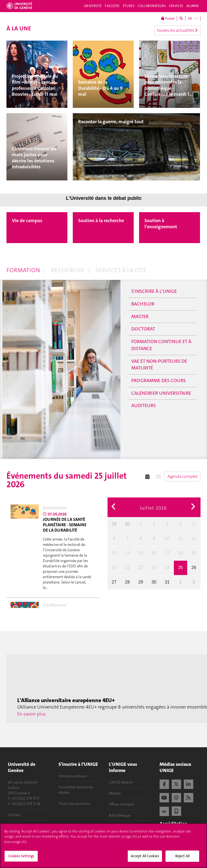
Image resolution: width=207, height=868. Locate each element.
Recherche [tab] (68, 270)
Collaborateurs (152, 6)
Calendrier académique (128, 826)
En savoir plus (32, 714)
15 (141, 553)
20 (114, 568)
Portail (168, 18)
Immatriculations (73, 776)
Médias (115, 793)
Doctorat (143, 329)
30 (127, 524)
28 (127, 582)
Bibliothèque (120, 815)
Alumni (193, 6)
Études (129, 6)
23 (154, 568)
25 (181, 568)
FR (196, 19)
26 (194, 568)
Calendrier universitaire (161, 393)
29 (114, 524)
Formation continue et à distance (161, 345)
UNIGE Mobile (121, 782)
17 (167, 553)
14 (127, 553)
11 (181, 538)
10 (167, 538)
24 (167, 568)
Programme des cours (158, 380)
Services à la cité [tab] (121, 270)
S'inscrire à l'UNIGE (154, 291)
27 (114, 582)
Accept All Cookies (145, 860)
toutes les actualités (177, 30)
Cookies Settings (21, 860)
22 (141, 568)
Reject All (182, 860)
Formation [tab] (23, 270)
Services (176, 6)
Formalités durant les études (76, 790)
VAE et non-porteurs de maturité (159, 365)
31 (167, 582)
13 (114, 553)
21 (127, 568)
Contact (14, 815)
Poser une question (74, 803)
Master (140, 316)
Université (93, 6)
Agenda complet (182, 476)
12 (194, 538)
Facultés (112, 6)
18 (181, 553)
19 (194, 553)
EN (190, 19)
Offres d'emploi (122, 804)
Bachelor (143, 304)
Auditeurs (144, 405)
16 (154, 553)
